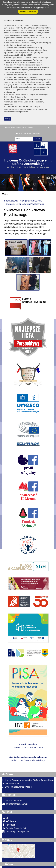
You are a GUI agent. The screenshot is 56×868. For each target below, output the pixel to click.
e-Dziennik (9, 821)
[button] (53, 182)
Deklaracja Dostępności (15, 832)
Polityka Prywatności (14, 828)
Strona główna (10, 128)
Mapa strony (21, 128)
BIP (6, 818)
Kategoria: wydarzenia (31, 201)
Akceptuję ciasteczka (28, 12)
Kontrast (19, 134)
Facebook (9, 825)
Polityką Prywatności (12, 5)
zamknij (8, 119)
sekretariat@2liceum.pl (15, 804)
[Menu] (28, 194)
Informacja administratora (32, 134)
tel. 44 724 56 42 (12, 801)
